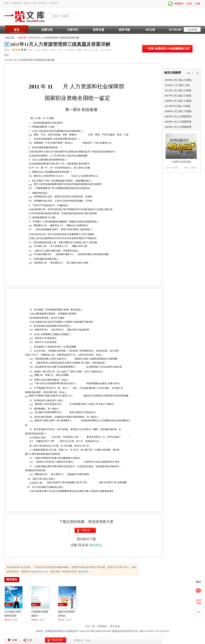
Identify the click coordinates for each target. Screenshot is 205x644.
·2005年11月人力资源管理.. (178, 116)
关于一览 (90, 626)
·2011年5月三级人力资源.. (178, 106)
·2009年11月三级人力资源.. (178, 80)
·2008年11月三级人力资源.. (178, 101)
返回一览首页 (61, 16)
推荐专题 (98, 30)
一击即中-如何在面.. (181, 162)
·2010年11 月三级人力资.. (177, 85)
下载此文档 (85, 531)
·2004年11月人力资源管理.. (178, 127)
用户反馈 (115, 626)
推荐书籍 (124, 30)
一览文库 (21, 38)
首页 (17, 30)
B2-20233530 (163, 631)
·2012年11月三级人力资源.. (178, 90)
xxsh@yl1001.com (38, 572)
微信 (171, 4)
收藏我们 (179, 4)
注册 (198, 4)
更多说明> (83, 572)
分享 (30, 640)
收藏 (15, 640)
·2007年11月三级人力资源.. (178, 96)
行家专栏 (73, 30)
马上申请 (192, 30)
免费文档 (47, 30)
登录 (190, 4)
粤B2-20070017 (147, 631)
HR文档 (150, 30)
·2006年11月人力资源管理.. (178, 122)
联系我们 (102, 626)
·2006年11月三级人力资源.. (178, 111)
